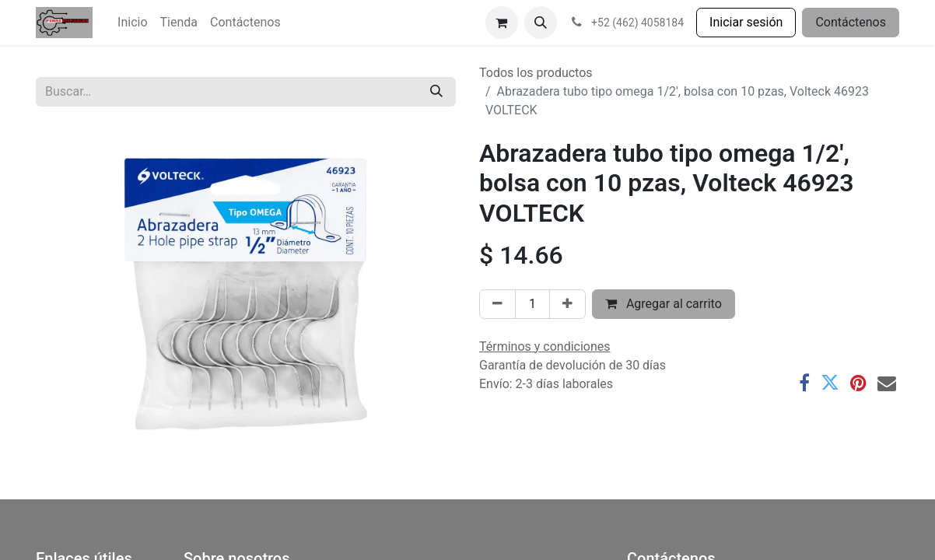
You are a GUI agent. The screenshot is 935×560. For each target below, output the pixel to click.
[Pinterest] (858, 383)
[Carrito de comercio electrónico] (502, 23)
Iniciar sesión (746, 22)
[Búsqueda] (436, 92)
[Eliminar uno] (497, 304)
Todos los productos (536, 73)
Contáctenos (851, 22)
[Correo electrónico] (887, 383)
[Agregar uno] (567, 304)
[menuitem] (132, 23)
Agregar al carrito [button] (664, 304)
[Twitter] (830, 383)
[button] (541, 23)
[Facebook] (804, 383)
